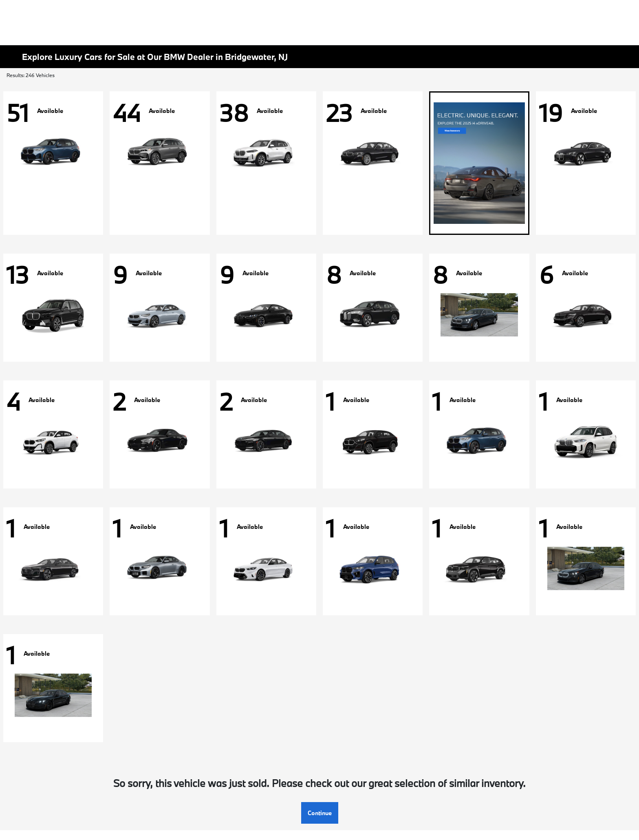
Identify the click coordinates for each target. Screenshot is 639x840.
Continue (320, 813)
